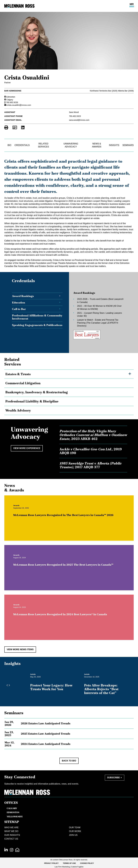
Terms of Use (69, 863)
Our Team (75, 827)
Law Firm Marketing (62, 867)
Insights (114, 145)
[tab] (37, 296)
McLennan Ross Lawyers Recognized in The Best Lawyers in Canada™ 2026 (67, 519)
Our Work (75, 831)
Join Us (73, 835)
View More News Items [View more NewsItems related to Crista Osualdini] (20, 649)
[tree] (69, 392)
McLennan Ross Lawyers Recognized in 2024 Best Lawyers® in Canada (64, 618)
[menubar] (69, 863)
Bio (9, 145)
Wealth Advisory (18, 410)
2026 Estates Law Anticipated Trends (46, 723)
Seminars (128, 145)
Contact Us (11, 839)
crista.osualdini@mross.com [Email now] (19, 105)
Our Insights (12, 835)
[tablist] (69, 315)
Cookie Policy (87, 863)
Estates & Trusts (18, 374)
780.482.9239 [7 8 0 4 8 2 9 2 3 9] (12, 102)
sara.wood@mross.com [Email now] (79, 120)
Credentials (22, 145)
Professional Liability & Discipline (32, 401)
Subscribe (113, 778)
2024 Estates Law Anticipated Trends (46, 744)
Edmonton (11, 97)
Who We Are (11, 827)
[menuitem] (51, 863)
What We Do (11, 831)
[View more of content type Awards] (20, 509)
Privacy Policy (51, 863)
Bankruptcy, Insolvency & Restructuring (37, 392)
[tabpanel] (98, 315)
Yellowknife (15, 816)
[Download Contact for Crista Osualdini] (15, 128)
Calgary (10, 100)
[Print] (6, 128)
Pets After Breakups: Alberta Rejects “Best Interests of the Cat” (101, 689)
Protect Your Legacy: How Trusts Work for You (51, 687)
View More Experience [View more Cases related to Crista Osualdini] (27, 448)
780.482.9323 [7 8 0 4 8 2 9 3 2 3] (75, 116)
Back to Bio (69, 761)
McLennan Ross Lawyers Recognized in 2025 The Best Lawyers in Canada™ (67, 569)
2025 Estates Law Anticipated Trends (46, 734)
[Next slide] (9, 685)
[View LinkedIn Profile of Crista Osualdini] (23, 128)
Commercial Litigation (23, 383)
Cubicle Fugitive (77, 867)
